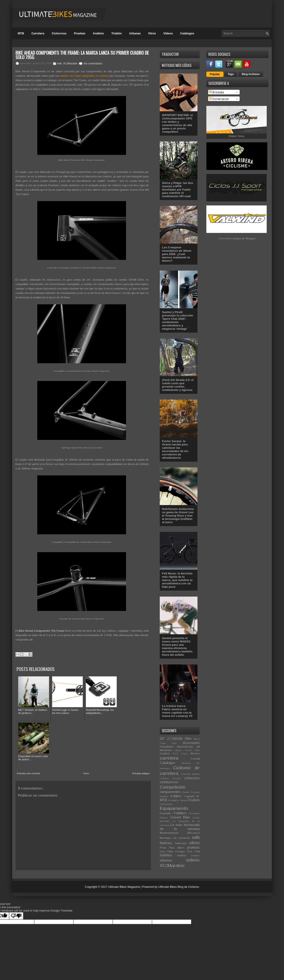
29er (188, 739)
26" (162, 739)
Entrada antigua (141, 724)
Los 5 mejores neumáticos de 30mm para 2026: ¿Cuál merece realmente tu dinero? (177, 254)
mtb (59, 64)
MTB (21, 33)
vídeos (193, 860)
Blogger (251, 239)
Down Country (191, 792)
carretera (169, 758)
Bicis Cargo (180, 754)
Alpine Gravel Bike (187, 751)
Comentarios (219, 99)
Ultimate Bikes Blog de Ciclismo (179, 887)
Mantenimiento (169, 833)
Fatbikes (180, 813)
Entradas (217, 92)
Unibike (195, 856)
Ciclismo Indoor (190, 774)
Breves (195, 754)
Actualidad (167, 747)
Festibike (194, 813)
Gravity (196, 818)
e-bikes (176, 796)
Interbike (165, 821)
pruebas (193, 848)
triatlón (182, 856)
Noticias (166, 843)
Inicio (86, 724)
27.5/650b (175, 739)
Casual (195, 759)
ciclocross (192, 778)
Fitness (164, 818)
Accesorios (191, 743)
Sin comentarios (93, 64)
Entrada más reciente (29, 724)
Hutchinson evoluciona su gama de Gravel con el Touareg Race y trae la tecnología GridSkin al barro (178, 516)
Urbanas (135, 33)
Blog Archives (251, 74)
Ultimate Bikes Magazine (124, 887)
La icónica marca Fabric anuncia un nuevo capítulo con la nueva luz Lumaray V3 (177, 711)
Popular (215, 74)
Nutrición (181, 843)
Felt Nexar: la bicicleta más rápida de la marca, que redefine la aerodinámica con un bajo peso (177, 580)
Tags (231, 74)
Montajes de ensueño (175, 838)
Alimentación (185, 747)
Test (189, 852)
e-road (173, 800)
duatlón (164, 796)
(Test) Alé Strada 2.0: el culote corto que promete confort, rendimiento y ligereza (178, 385)
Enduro (194, 800)
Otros (152, 33)
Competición (173, 787)
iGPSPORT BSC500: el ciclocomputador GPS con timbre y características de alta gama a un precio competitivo (177, 123)
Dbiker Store (237, 136)
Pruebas (80, 33)
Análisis (98, 33)
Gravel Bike (180, 817)
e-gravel (189, 796)
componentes (170, 792)
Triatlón (117, 33)
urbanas (166, 860)
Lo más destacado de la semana (180, 827)
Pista (163, 848)
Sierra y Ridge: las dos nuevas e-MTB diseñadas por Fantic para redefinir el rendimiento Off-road (177, 190)
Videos (168, 33)
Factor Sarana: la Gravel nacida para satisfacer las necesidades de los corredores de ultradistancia (175, 449)
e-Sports (183, 800)
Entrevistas (166, 804)
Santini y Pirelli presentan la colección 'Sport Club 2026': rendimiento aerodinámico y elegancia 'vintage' (177, 320)
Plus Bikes (177, 848)
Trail (197, 852)
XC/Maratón (70, 64)
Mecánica (193, 833)
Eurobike (165, 813)
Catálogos (187, 33)
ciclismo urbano (170, 778)
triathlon (166, 855)
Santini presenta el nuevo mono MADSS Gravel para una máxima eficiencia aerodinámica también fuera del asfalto (177, 646)
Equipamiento (174, 808)
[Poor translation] (16, 916)
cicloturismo (169, 782)
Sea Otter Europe (172, 852)
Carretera (38, 33)
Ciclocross (59, 33)
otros (195, 843)
